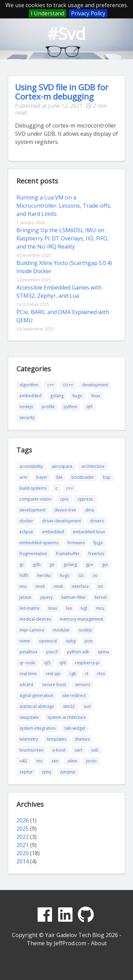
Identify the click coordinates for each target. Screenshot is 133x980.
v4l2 (23, 761)
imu (23, 586)
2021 (23, 845)
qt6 (63, 663)
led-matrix (29, 608)
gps (89, 565)
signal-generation (36, 695)
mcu (100, 608)
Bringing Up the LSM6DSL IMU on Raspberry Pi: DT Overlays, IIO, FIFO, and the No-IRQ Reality (63, 238)
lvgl (84, 608)
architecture (93, 466)
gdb (37, 565)
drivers (97, 521)
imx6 (40, 586)
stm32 (69, 706)
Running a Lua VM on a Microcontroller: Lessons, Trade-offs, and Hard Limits (64, 206)
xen (55, 761)
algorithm (29, 385)
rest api (53, 674)
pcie (89, 641)
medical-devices (35, 619)
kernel (101, 597)
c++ (51, 385)
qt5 (89, 407)
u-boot (59, 750)
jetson (25, 597)
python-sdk (78, 652)
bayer (42, 477)
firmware (76, 543)
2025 (23, 829)
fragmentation (33, 554)
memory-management (82, 619)
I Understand (48, 13)
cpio (64, 499)
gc (22, 565)
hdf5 (24, 575)
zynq (46, 772)
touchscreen (31, 750)
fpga (98, 543)
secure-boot (54, 685)
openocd (48, 641)
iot (100, 586)
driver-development (62, 521)
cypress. (86, 499)
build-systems (33, 488)
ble (59, 477)
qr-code (27, 663)
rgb (73, 674)
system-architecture (67, 717)
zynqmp (68, 772)
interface (80, 586)
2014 (23, 861)
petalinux (28, 652)
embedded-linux (89, 532)
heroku (44, 575)
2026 (23, 820)
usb (95, 750)
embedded (30, 396)
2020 (23, 853)
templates (57, 739)
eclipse (26, 532)
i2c (81, 575)
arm (23, 477)
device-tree (65, 510)
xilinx (72, 761)
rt (87, 674)
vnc (39, 761)
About (99, 943)
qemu (103, 652)
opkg (71, 641)
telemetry (29, 739)
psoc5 (52, 652)
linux (96, 396)
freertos (96, 554)
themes (82, 739)
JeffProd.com (70, 943)
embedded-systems (39, 543)
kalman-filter (74, 597)
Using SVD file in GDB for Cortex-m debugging (62, 92)
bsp (107, 477)
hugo (77, 396)
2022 (23, 837)
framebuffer (68, 554)
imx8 (58, 586)
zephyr (26, 772)
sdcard (26, 685)
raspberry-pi (87, 663)
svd (87, 706)
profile (48, 407)
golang (57, 396)
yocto (91, 761)
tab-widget (75, 728)
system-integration (38, 728)
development (95, 385)
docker (26, 521)
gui (105, 565)
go (52, 565)
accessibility (31, 466)
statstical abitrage (37, 706)
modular (61, 630)
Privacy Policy (88, 13)
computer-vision (35, 499)
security (27, 418)
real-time (28, 674)
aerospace (62, 466)
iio (95, 575)
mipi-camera (32, 630)
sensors (83, 685)
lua (69, 608)
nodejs (26, 407)
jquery (46, 597)
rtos (101, 674)
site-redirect (74, 695)
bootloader (83, 477)
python (70, 407)
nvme (25, 641)
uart (78, 750)
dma (90, 510)
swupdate (29, 717)
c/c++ (68, 385)
